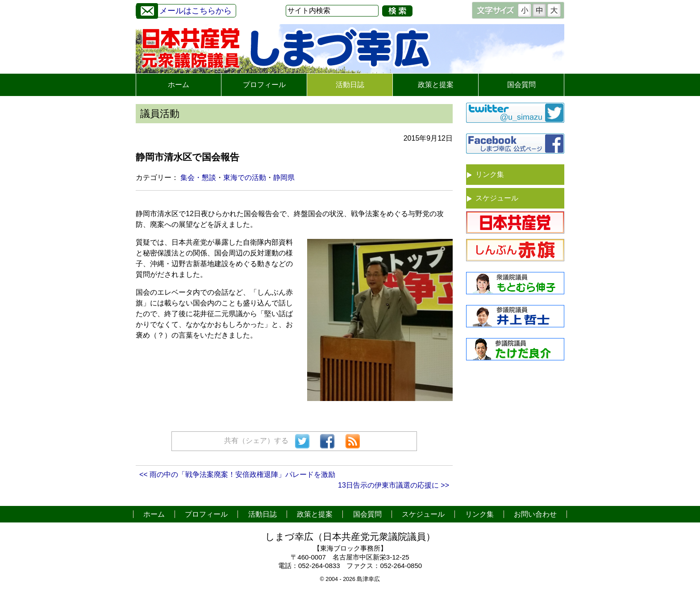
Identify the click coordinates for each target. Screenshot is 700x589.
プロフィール (264, 85)
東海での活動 (245, 178)
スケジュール (497, 198)
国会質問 (521, 85)
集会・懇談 (198, 178)
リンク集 (490, 174)
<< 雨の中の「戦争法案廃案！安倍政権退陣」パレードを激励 (237, 474)
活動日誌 (350, 85)
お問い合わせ (535, 514)
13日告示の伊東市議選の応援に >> (394, 485)
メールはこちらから (184, 10)
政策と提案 (436, 85)
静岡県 (284, 178)
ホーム (179, 85)
